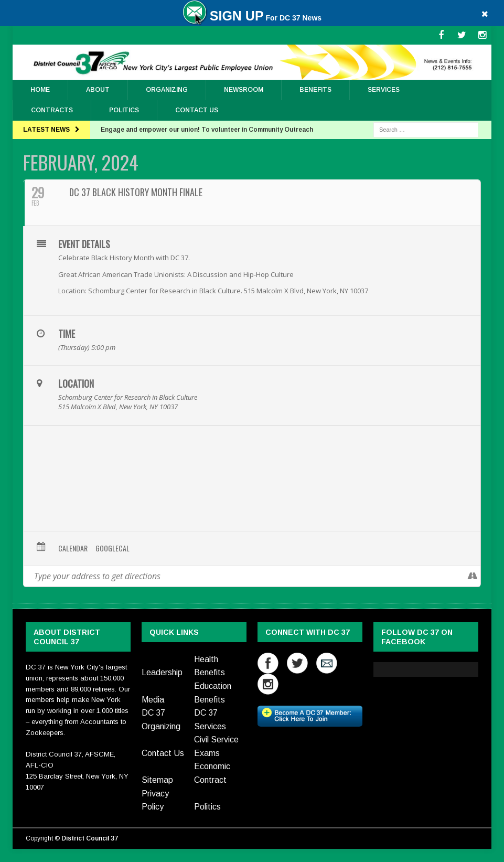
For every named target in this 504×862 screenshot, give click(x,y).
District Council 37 (90, 838)
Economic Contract (212, 773)
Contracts (52, 110)
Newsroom (244, 90)
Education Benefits (213, 693)
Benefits (315, 90)
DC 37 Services (210, 720)
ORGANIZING (167, 90)
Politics (124, 110)
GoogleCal (112, 548)
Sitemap (157, 780)
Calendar (73, 548)
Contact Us (197, 110)
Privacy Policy (155, 800)
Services (384, 90)
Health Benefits (210, 666)
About (98, 90)
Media (153, 700)
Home (40, 90)
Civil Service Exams (216, 746)
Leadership (162, 672)
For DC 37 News (252, 18)
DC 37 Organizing (161, 720)
